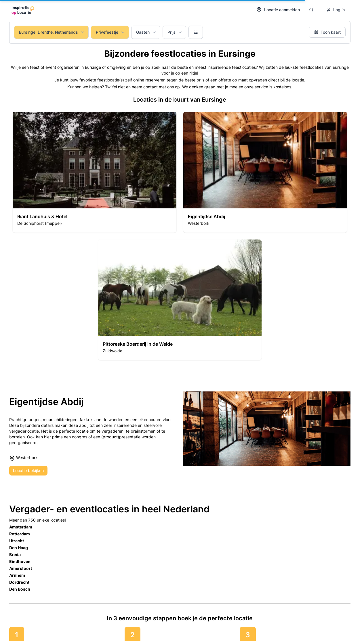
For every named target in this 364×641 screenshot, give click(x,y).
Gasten (146, 32)
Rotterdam (20, 534)
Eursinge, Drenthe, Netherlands (52, 32)
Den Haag (19, 548)
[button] (95, 172)
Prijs (175, 32)
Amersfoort (21, 568)
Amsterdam (21, 527)
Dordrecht (19, 582)
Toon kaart (327, 32)
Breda (15, 555)
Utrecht (17, 541)
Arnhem (17, 575)
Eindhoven (20, 561)
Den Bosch (20, 589)
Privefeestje (110, 32)
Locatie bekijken (28, 470)
